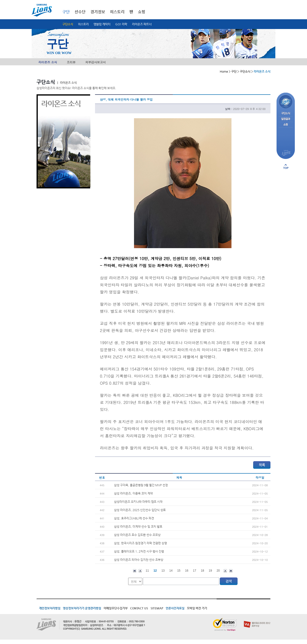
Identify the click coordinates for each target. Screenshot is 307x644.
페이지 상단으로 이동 (286, 166)
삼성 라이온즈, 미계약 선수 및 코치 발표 (138, 527)
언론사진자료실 (175, 608)
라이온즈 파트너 (142, 24)
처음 (135, 571)
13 (163, 571)
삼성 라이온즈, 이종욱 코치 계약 (133, 493)
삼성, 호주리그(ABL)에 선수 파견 (134, 518)
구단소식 (68, 24)
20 (218, 571)
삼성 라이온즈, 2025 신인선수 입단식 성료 (140, 510)
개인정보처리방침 (50, 608)
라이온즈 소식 (48, 62)
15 (179, 571)
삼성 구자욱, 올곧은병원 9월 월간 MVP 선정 (141, 485)
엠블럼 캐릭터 (102, 24)
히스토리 (83, 24)
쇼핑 (142, 12)
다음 (225, 571)
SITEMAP (157, 608)
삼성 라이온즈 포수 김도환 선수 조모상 (137, 535)
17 (195, 571)
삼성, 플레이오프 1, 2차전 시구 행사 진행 (139, 551)
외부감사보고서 (96, 62)
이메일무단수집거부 (116, 608)
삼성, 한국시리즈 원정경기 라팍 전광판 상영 (140, 543)
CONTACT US (139, 608)
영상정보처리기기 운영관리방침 (82, 608)
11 (147, 571)
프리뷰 (71, 62)
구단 (66, 12)
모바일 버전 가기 (197, 608)
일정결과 (286, 119)
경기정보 (98, 12)
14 (171, 571)
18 (202, 571)
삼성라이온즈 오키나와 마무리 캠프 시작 (138, 502)
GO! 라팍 (121, 24)
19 (210, 571)
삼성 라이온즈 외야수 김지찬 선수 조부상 (139, 560)
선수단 (80, 12)
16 (187, 571)
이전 (140, 571)
